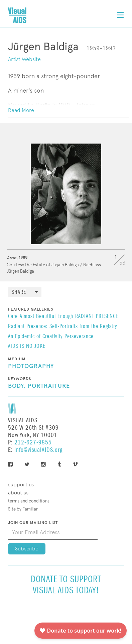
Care (13, 317)
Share (19, 292)
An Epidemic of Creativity (35, 337)
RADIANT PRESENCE (97, 317)
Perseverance (79, 337)
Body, (17, 386)
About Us (18, 493)
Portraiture (49, 386)
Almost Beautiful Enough (46, 317)
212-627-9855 (33, 443)
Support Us (21, 485)
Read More (21, 110)
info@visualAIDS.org (38, 450)
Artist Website (24, 59)
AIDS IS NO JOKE (27, 346)
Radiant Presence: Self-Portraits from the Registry (62, 327)
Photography (31, 366)
